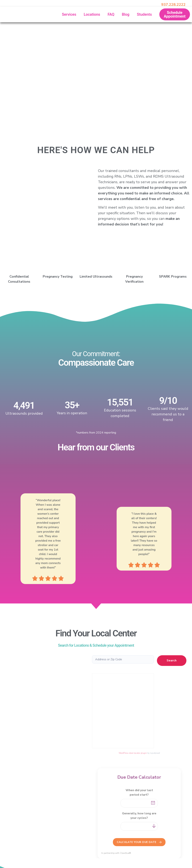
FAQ (111, 14)
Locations (92, 14)
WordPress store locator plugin (133, 753)
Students (144, 14)
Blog (126, 14)
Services (69, 14)
